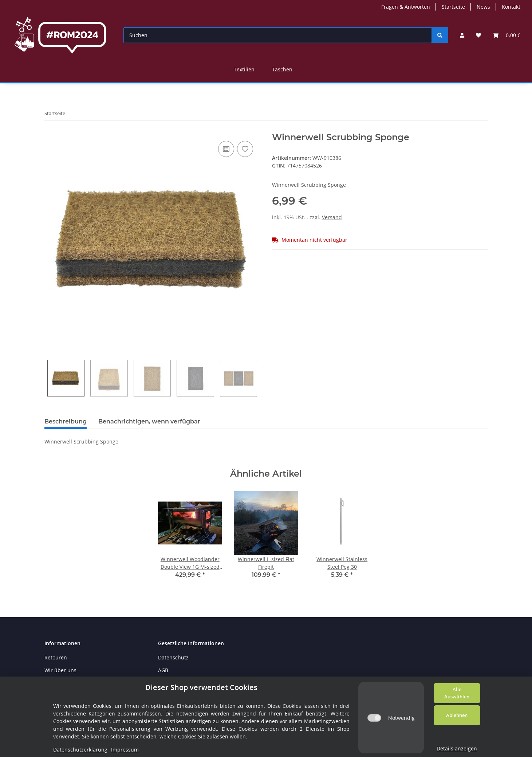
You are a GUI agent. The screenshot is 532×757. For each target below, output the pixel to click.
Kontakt (511, 7)
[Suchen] (278, 35)
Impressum (125, 750)
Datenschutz (173, 657)
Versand (332, 217)
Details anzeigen (457, 748)
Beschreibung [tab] (66, 421)
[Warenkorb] (507, 35)
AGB (163, 670)
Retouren (56, 657)
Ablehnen (457, 715)
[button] (462, 35)
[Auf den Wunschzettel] (245, 149)
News (483, 7)
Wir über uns (60, 670)
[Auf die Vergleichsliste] (226, 149)
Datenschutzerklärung (80, 750)
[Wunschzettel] (478, 35)
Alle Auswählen (457, 693)
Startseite (453, 7)
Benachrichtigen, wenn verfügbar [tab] (149, 421)
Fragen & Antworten (406, 7)
